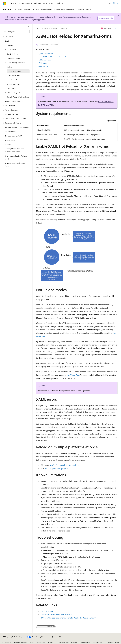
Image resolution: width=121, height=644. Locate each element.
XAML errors (43, 63)
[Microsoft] (4, 3)
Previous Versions (51, 28)
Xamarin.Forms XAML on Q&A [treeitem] (18, 97)
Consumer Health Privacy (67, 642)
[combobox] (16, 32)
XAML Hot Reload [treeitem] (15, 71)
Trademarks (97, 642)
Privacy (51, 642)
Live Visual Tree (73, 375)
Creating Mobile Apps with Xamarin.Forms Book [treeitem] (14, 150)
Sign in (116, 3)
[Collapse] (29, 27)
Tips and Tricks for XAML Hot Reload (56, 614)
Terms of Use (85, 642)
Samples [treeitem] (8, 144)
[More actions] (115, 28)
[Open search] (110, 3)
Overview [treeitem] (10, 45)
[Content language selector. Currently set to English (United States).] (13, 637)
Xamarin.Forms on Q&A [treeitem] (13, 136)
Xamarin (64, 28)
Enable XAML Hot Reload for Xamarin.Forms (54, 57)
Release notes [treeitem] (10, 140)
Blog (31, 642)
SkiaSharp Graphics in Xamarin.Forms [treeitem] (16, 165)
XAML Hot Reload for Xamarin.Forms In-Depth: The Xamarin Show (68, 618)
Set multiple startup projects (56, 468)
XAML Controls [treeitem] (12, 54)
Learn (39, 28)
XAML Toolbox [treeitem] (14, 80)
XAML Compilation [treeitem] (13, 58)
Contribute (41, 642)
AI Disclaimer (7, 642)
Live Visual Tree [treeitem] (14, 76)
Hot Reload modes (45, 60)
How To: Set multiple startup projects (64, 465)
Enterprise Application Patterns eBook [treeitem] (16, 157)
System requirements (46, 54)
